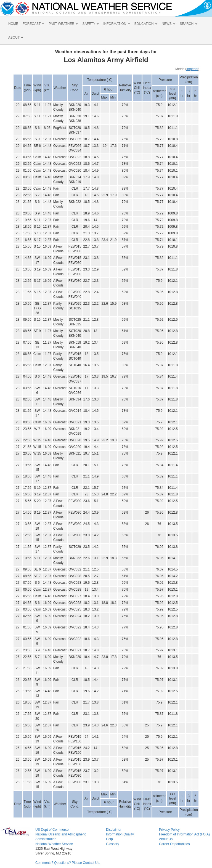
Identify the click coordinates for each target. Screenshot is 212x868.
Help (109, 839)
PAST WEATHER (63, 24)
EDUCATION (146, 24)
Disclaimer (114, 830)
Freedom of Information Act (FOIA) (184, 834)
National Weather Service (54, 844)
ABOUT (16, 38)
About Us (166, 839)
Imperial (192, 69)
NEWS (169, 24)
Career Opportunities (174, 844)
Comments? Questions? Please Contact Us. (68, 863)
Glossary (112, 844)
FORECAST (33, 24)
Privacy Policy (169, 830)
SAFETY (91, 24)
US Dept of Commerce (52, 830)
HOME (13, 24)
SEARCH (188, 24)
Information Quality (120, 834)
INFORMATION (116, 24)
